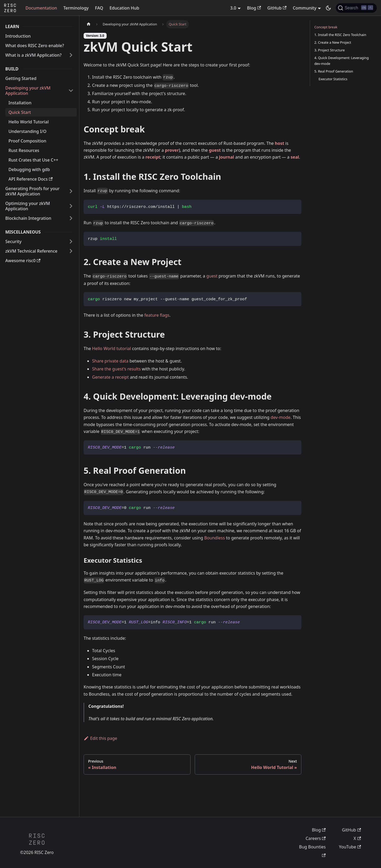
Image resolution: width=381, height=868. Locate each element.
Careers (316, 838)
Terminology (76, 8)
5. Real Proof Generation (334, 71)
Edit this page (100, 738)
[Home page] (89, 24)
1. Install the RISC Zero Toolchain (340, 35)
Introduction (18, 36)
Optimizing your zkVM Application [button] (28, 206)
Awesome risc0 (23, 261)
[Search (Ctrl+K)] (356, 8)
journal (227, 157)
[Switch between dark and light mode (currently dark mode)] (328, 8)
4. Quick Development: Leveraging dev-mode (342, 61)
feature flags (157, 315)
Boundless (215, 538)
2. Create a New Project (333, 42)
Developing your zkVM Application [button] (28, 91)
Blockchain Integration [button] (28, 218)
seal (295, 157)
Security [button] (13, 241)
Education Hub (124, 8)
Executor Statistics (333, 79)
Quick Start (20, 112)
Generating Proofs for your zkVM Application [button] (32, 191)
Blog (254, 8)
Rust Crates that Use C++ (33, 160)
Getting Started (21, 78)
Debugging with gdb (29, 169)
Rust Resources (24, 150)
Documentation (41, 8)
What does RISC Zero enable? (35, 46)
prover (172, 150)
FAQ (99, 8)
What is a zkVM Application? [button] (33, 55)
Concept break (326, 27)
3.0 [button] (233, 8)
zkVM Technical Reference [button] (31, 251)
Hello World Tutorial (29, 122)
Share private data (110, 361)
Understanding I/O (28, 131)
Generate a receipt (110, 377)
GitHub (277, 8)
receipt (153, 157)
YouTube (350, 847)
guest (215, 150)
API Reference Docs (31, 179)
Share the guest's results (116, 369)
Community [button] (305, 8)
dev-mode (281, 417)
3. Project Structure (330, 50)
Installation (20, 103)
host (280, 143)
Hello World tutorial (112, 348)
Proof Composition (27, 141)
